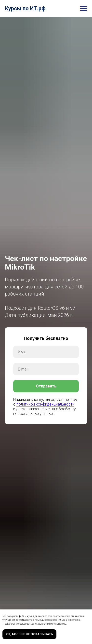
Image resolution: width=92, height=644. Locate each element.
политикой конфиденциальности (45, 404)
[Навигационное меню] (84, 9)
